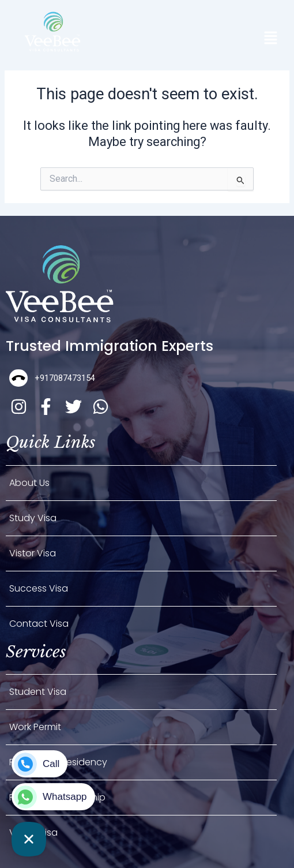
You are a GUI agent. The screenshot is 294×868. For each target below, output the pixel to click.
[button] (270, 39)
